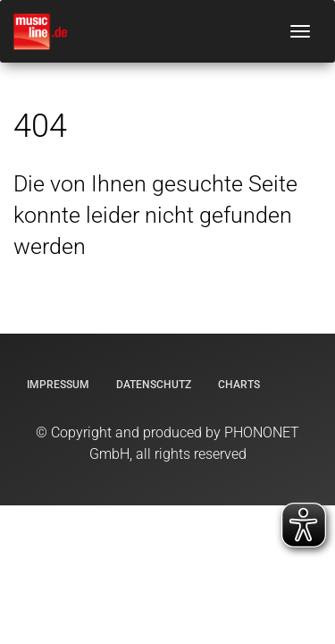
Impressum (58, 385)
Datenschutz (154, 385)
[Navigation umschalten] (300, 31)
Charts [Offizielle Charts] (239, 385)
